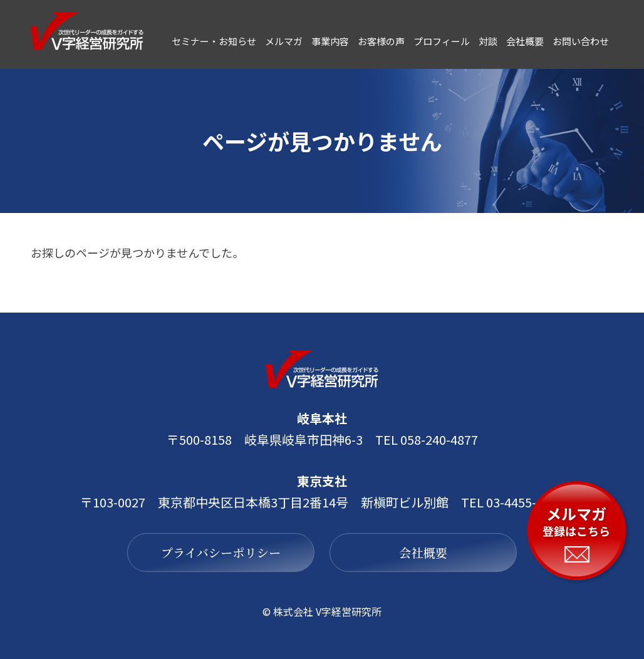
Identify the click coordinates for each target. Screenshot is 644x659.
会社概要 (436, 552)
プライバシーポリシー (208, 552)
